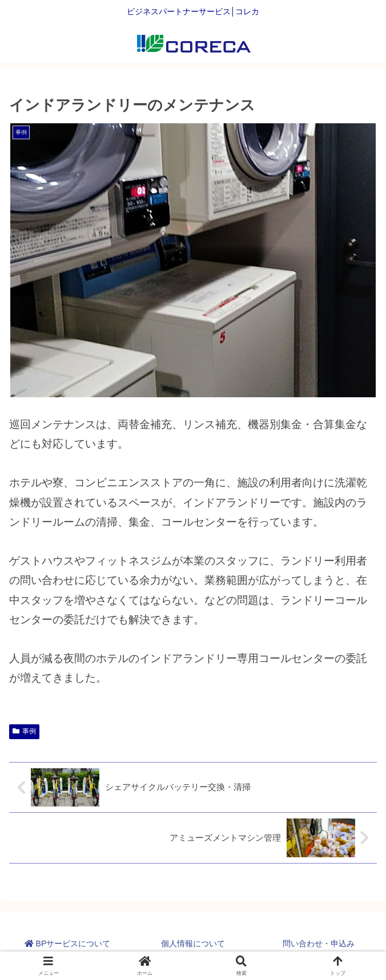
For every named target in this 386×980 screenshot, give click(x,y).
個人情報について (193, 943)
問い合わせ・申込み (319, 943)
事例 (24, 731)
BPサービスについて (68, 943)
